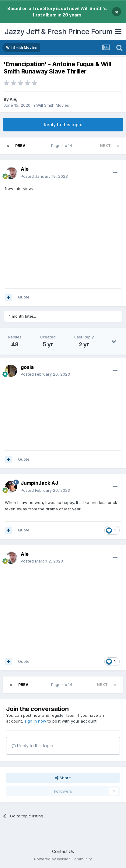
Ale (13, 99)
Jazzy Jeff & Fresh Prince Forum (59, 32)
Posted (44, 176)
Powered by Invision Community (63, 859)
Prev (20, 146)
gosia (27, 367)
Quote (24, 297)
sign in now (35, 721)
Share (63, 778)
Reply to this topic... (34, 746)
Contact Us (63, 851)
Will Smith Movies (53, 105)
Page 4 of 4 (63, 146)
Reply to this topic (63, 125)
